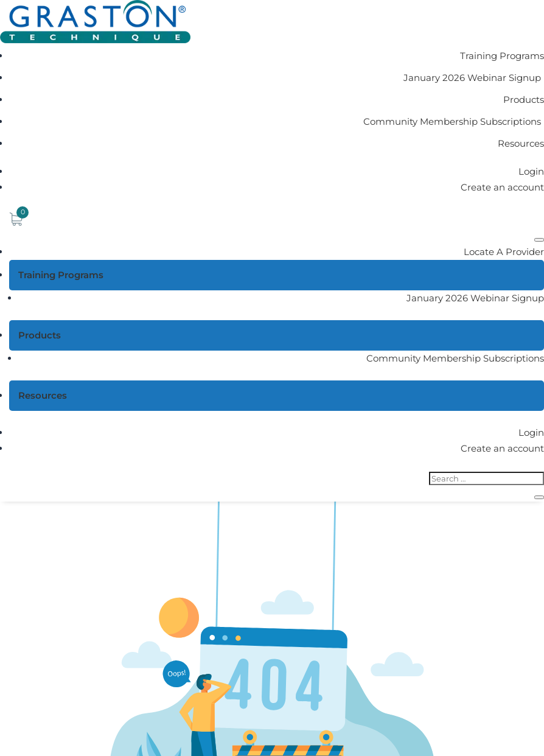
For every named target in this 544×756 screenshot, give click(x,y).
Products (524, 100)
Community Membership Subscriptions (452, 121)
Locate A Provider (504, 252)
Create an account (502, 187)
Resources (521, 143)
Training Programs (502, 56)
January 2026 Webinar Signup (472, 78)
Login (531, 171)
